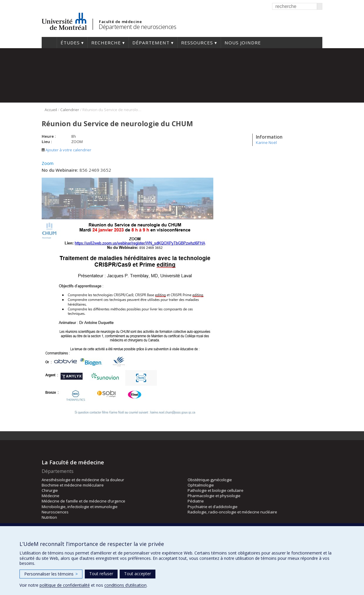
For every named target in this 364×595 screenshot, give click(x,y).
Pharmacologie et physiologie (214, 496)
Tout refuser (101, 574)
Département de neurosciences (137, 27)
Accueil (49, 43)
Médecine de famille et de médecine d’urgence (83, 501)
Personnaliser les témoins (51, 574)
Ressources (197, 43)
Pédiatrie (196, 501)
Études (70, 43)
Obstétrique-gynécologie (210, 480)
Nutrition (49, 517)
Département (151, 43)
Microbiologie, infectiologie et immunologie (80, 507)
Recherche (106, 43)
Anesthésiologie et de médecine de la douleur (83, 480)
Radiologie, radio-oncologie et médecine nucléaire (232, 512)
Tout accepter (138, 574)
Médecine (51, 496)
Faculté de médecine (120, 22)
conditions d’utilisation (125, 585)
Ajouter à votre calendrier (66, 150)
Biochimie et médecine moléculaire (73, 485)
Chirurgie (50, 490)
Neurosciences (55, 512)
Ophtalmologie (201, 485)
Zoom (48, 163)
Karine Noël (266, 142)
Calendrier (70, 110)
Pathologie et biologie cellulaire (216, 490)
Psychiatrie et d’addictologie (213, 507)
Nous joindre (243, 43)
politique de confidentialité (65, 585)
